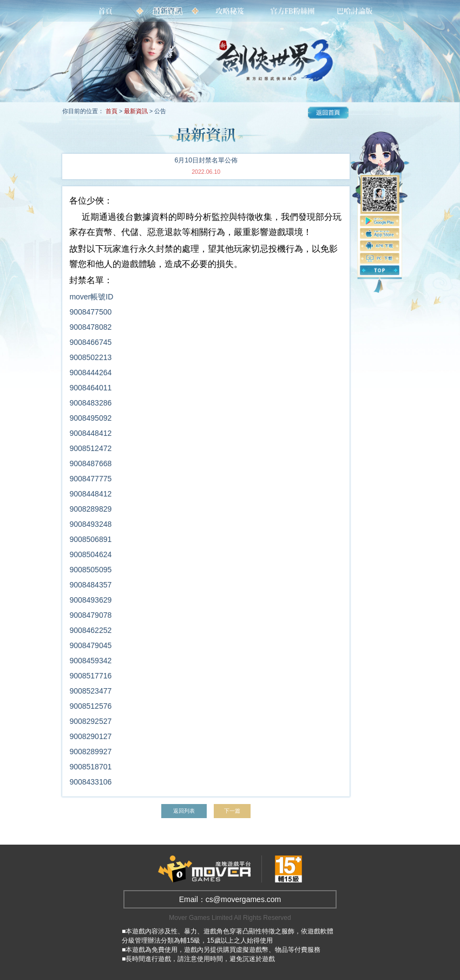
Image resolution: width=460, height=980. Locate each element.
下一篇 (234, 811)
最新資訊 (136, 111)
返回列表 (183, 811)
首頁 (111, 111)
